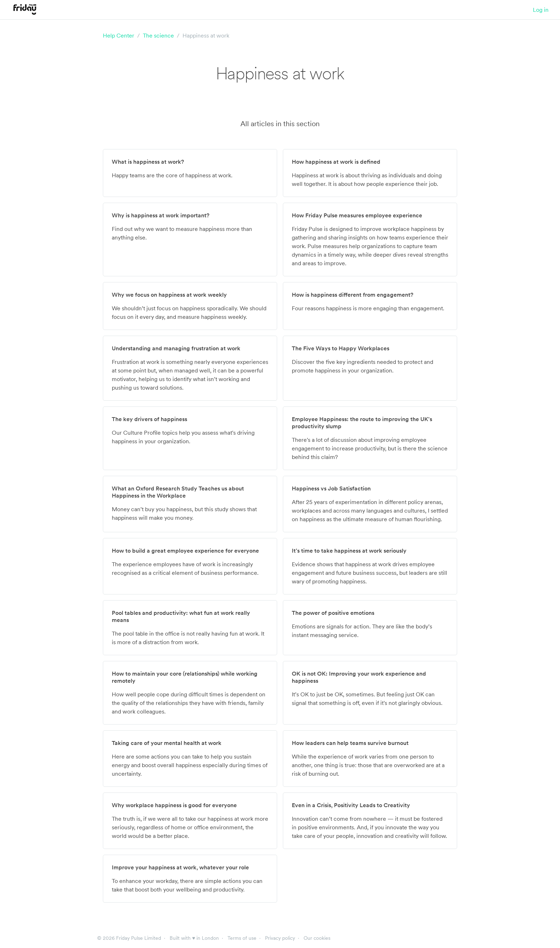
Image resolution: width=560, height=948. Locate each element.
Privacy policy (280, 938)
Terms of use (242, 938)
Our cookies (317, 938)
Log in (541, 10)
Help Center (119, 35)
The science (158, 35)
